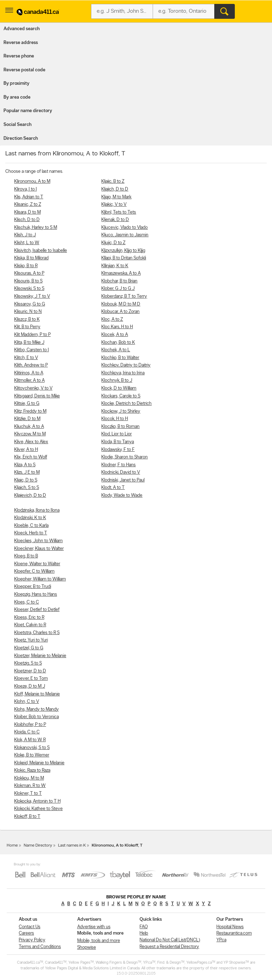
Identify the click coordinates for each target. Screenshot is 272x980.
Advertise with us (94, 927)
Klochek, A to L (116, 350)
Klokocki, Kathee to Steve (38, 809)
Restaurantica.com (234, 933)
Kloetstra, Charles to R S (37, 633)
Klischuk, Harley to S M (36, 228)
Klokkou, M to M (29, 778)
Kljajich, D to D (115, 189)
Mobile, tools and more (99, 941)
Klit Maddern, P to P (32, 335)
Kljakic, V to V (114, 205)
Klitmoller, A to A (29, 381)
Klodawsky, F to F (118, 450)
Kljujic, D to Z (113, 243)
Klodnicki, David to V (121, 472)
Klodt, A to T (113, 488)
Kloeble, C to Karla (31, 526)
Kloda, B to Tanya (118, 442)
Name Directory (38, 846)
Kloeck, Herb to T (31, 533)
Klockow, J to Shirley (121, 411)
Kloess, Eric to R (29, 618)
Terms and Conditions (40, 947)
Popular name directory (28, 111)
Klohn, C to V (27, 702)
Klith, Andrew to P (31, 365)
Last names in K (72, 846)
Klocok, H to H (115, 419)
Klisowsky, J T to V (32, 296)
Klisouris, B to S (28, 281)
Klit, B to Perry (27, 327)
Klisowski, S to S (29, 289)
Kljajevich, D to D (30, 495)
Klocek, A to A (115, 335)
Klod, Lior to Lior (117, 434)
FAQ (144, 927)
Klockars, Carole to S (121, 396)
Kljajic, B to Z (113, 181)
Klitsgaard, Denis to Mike (37, 396)
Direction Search (21, 139)
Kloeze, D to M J (30, 686)
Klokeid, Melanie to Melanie (39, 763)
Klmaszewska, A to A (121, 273)
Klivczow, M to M (30, 434)
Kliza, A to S (25, 465)
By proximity (16, 84)
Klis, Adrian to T (29, 197)
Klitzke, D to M (27, 419)
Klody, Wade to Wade (122, 495)
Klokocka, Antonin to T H (37, 801)
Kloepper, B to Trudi (33, 587)
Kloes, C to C (27, 602)
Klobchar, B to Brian (119, 281)
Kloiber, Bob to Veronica (36, 717)
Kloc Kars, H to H (117, 327)
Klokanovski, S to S (32, 748)
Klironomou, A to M (32, 181)
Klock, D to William (119, 388)
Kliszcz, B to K (27, 320)
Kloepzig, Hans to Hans (36, 594)
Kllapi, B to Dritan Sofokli (124, 258)
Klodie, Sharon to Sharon (124, 457)
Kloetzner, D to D (30, 671)
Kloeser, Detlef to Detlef (37, 610)
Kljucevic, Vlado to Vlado (124, 228)
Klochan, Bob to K (118, 343)
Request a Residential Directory (169, 947)
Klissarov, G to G (30, 304)
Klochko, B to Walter (120, 358)
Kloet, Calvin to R (30, 625)
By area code (17, 97)
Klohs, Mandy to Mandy (36, 709)
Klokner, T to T (28, 794)
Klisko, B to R (26, 266)
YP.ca (221, 940)
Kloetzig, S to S (28, 663)
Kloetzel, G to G (29, 648)
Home (12, 846)
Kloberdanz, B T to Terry (124, 296)
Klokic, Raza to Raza (32, 770)
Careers (26, 933)
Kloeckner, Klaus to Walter (39, 549)
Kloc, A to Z (112, 320)
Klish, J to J (25, 235)
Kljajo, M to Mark (116, 197)
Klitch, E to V (26, 358)
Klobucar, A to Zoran (120, 312)
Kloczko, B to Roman (120, 427)
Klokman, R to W (30, 786)
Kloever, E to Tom (31, 679)
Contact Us (30, 927)
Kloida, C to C (27, 732)
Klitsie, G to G (27, 404)
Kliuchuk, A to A (29, 427)
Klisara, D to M (27, 212)
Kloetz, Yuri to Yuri (31, 640)
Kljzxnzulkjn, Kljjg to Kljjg (123, 251)
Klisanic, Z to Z (28, 205)
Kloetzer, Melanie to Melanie (40, 656)
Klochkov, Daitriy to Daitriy (126, 365)
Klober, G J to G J (118, 289)
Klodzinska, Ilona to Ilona (37, 510)
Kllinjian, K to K (115, 266)
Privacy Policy (32, 940)
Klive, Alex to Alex (31, 442)
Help (144, 933)
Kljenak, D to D (115, 220)
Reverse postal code (24, 70)
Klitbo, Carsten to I (32, 350)
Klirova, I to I (25, 189)
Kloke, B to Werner (32, 755)
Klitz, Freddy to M (30, 411)
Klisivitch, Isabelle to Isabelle (41, 251)
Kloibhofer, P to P (30, 725)
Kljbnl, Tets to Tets (119, 212)
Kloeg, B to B (26, 556)
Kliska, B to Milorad (31, 258)
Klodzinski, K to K (30, 518)
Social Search (18, 125)
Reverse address (21, 43)
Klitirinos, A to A (29, 373)
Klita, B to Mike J (29, 343)
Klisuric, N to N (28, 312)
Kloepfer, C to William (34, 571)
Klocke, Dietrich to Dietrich (126, 404)
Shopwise (87, 948)
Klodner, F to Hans (118, 465)
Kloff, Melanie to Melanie (37, 694)
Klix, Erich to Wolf (31, 457)
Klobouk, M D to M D (121, 304)
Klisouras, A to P (29, 273)
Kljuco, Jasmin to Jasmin (125, 235)
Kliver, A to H (26, 450)
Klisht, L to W (27, 243)
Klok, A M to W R (30, 740)
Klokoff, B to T (27, 817)
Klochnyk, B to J (117, 381)
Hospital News (230, 927)
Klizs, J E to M (27, 472)
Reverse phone (19, 56)
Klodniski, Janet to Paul (123, 480)
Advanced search (22, 29)
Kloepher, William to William (40, 579)
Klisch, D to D (27, 220)
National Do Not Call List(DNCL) (170, 940)
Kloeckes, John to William (38, 541)
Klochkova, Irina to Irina (123, 373)
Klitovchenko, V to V (33, 388)
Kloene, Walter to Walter (37, 564)
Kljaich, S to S (27, 488)
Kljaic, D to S (26, 480)
